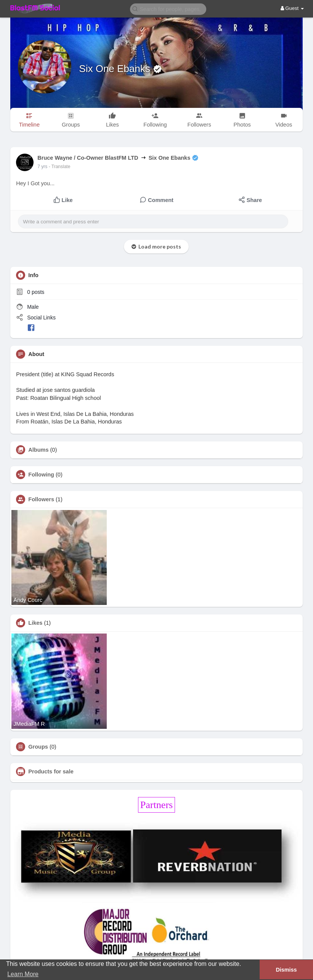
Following (41, 475)
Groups (38, 747)
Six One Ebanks (116, 69)
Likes (35, 623)
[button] (168, 9)
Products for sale (51, 771)
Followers (41, 499)
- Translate (60, 167)
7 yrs (42, 167)
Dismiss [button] (286, 970)
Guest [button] (292, 8)
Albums (38, 450)
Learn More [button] (23, 974)
